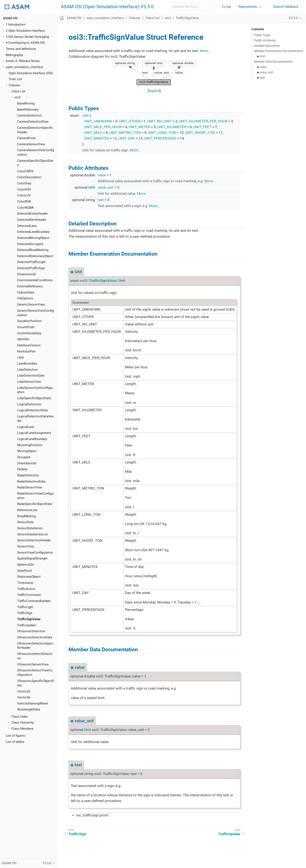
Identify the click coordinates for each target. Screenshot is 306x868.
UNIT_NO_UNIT (160, 121)
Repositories (248, 7)
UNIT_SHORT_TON (200, 133)
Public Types (262, 35)
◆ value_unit (265, 72)
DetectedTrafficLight (31, 262)
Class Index (20, 717)
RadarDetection (28, 475)
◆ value (262, 67)
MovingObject (27, 451)
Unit (86, 115)
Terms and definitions (21, 49)
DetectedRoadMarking (33, 250)
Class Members (23, 729)
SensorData (25, 522)
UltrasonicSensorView (33, 664)
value (102, 175)
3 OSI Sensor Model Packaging (27, 37)
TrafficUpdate (27, 625)
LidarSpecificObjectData (34, 398)
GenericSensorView (31, 304)
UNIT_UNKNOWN (98, 121)
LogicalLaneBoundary (32, 439)
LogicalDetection (29, 404)
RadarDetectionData (31, 481)
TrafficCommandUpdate (34, 601)
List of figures (15, 736)
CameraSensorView (31, 144)
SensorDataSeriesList (32, 534)
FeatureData (26, 292)
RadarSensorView (30, 487)
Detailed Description (267, 46)
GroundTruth (26, 327)
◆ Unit (261, 56)
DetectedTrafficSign (31, 268)
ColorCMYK (25, 171)
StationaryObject (29, 577)
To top (226, 7)
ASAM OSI (10, 18)
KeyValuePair (26, 351)
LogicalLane (26, 427)
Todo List (15, 79)
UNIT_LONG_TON (162, 133)
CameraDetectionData (33, 122)
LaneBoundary (27, 363)
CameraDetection (29, 115)
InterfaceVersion (29, 345)
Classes (14, 85)
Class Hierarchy (23, 723)
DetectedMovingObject (33, 238)
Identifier (23, 339)
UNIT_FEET (202, 127)
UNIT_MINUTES (97, 138)
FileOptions (25, 298)
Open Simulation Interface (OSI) (31, 73)
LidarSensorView (29, 382)
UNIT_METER (139, 127)
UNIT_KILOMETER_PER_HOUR (203, 121)
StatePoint (25, 571)
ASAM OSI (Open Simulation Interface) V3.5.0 (107, 7)
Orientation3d (27, 463)
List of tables (15, 742)
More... (205, 51)
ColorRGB (24, 202)
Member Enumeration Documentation (279, 51)
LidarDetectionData (31, 376)
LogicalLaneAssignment (34, 433)
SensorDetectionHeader (34, 540)
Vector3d (24, 697)
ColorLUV (24, 195)
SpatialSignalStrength (32, 558)
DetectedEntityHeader (33, 214)
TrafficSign (25, 613)
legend (154, 91)
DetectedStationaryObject (35, 256)
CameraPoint (26, 138)
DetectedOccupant (30, 244)
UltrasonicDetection (31, 631)
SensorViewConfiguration (35, 553)
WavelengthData (29, 709)
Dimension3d (26, 274)
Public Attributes (265, 40)
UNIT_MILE (93, 133)
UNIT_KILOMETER (172, 127)
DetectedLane (27, 226)
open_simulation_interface (24, 67)
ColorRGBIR (25, 208)
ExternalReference (30, 286)
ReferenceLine (27, 510)
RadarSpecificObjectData (35, 504)
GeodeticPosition (29, 321)
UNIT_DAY (127, 138)
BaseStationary (28, 110)
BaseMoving (26, 103)
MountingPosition (30, 445)
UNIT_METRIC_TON (125, 133)
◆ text (261, 78)
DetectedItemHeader (32, 220)
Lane (20, 357)
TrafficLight (25, 607)
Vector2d (24, 691)
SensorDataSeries (30, 528)
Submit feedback (286, 7)
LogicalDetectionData (32, 410)
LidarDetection (27, 370)
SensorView (26, 546)
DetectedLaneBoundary (33, 232)
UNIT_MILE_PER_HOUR (103, 127)
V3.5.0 (293, 18)
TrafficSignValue (29, 619)
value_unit (106, 187)
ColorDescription (29, 177)
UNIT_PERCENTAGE (160, 138)
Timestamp (25, 583)
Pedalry (22, 469)
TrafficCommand (29, 595)
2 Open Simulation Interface (25, 31)
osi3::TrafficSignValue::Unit (103, 281)
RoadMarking (26, 516)
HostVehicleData (29, 333)
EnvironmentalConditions (35, 280)
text (101, 200)
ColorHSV (24, 189)
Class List (18, 91)
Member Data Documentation (273, 62)
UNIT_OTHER (130, 121)
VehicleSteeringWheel (33, 703)
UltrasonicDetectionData (35, 637)
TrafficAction (26, 589)
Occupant (24, 457)
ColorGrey (24, 183)
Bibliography (14, 55)
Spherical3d (25, 565)
